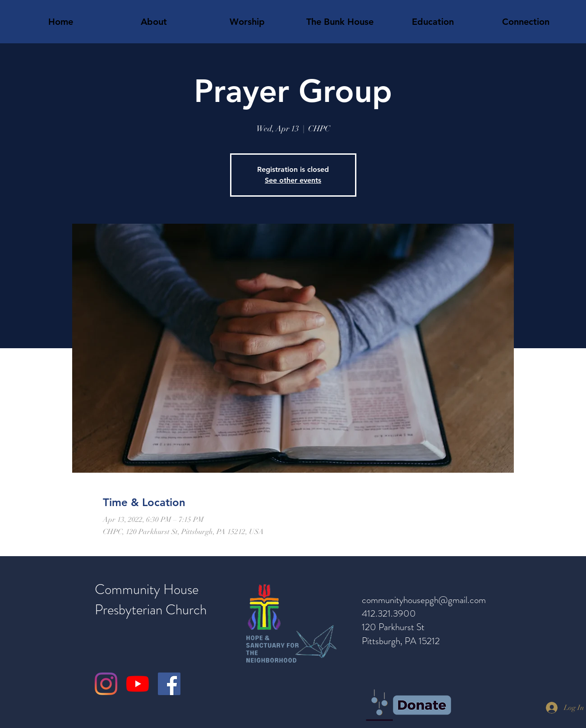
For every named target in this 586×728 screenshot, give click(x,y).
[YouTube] (138, 684)
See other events (293, 180)
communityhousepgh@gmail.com (424, 600)
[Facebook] (169, 684)
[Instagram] (106, 684)
